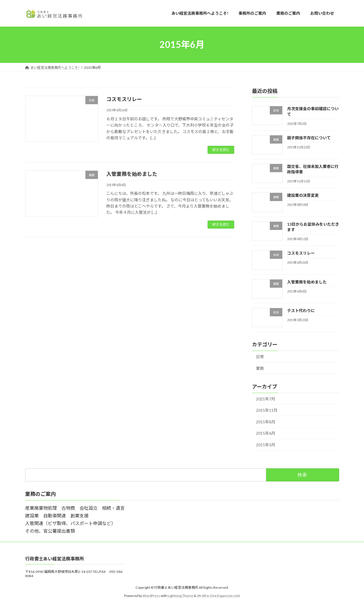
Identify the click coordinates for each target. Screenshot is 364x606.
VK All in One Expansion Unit (218, 595)
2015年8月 (266, 422)
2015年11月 (267, 410)
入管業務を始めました (132, 174)
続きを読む (221, 150)
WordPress (151, 595)
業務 (260, 368)
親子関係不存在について (309, 137)
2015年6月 (266, 433)
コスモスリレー (124, 99)
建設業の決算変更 (303, 195)
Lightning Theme (180, 595)
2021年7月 (266, 399)
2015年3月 (266, 445)
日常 (260, 357)
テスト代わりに (301, 311)
